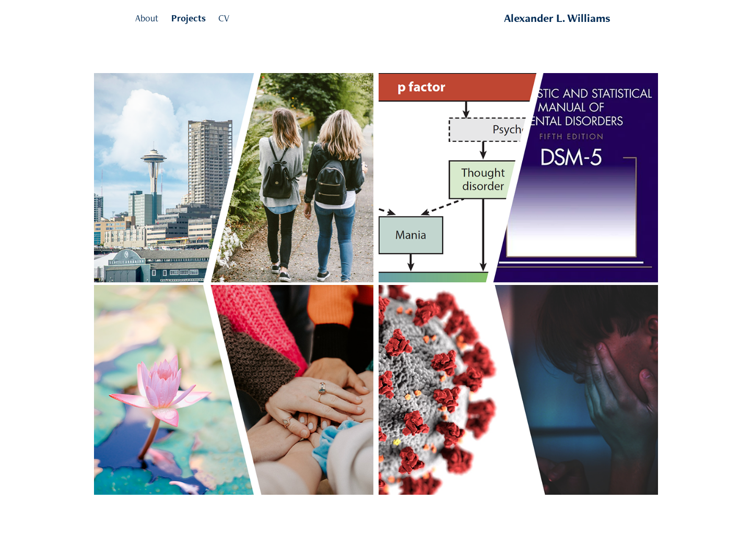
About (147, 18)
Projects (189, 18)
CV (224, 18)
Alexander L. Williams (557, 18)
